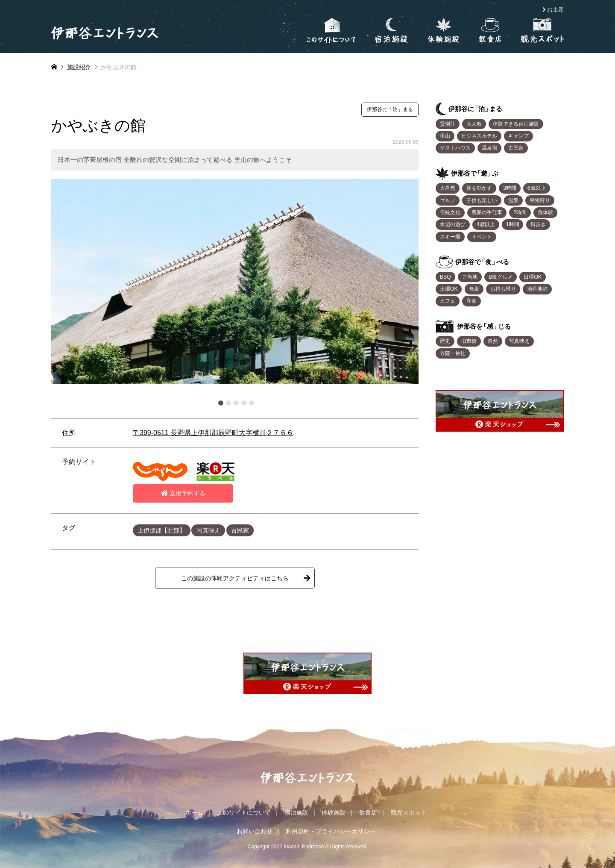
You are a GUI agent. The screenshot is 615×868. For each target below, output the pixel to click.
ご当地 (470, 277)
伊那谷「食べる (482, 262)
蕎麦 (474, 289)
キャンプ (518, 136)
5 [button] (252, 403)
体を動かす (479, 188)
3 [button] (236, 403)
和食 (471, 301)
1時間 (513, 224)
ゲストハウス (455, 148)
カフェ (448, 301)
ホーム (194, 812)
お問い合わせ (255, 831)
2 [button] (228, 403)
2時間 (520, 212)
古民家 (240, 530)
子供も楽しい (482, 200)
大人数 (474, 124)
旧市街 (469, 341)
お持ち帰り (503, 289)
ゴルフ (448, 200)
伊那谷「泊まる (475, 109)
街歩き (538, 224)
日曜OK (533, 277)
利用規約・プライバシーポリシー (331, 831)
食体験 (545, 212)
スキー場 (450, 237)
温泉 (513, 200)
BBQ (445, 277)
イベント (482, 237)
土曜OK (449, 289)
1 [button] (221, 403)
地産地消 (537, 289)
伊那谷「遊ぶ (475, 173)
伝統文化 (450, 212)
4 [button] (244, 403)
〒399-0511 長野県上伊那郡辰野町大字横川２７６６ (213, 433)
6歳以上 (537, 188)
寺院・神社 (453, 353)
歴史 (445, 341)
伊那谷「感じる (484, 326)
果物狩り (540, 200)
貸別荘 (448, 124)
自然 (493, 341)
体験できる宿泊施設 (516, 124)
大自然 (448, 188)
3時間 (510, 188)
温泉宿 (489, 148)
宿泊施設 (296, 812)
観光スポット (409, 812)
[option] (235, 282)
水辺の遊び (453, 224)
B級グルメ (501, 277)
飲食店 (368, 812)
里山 (445, 136)
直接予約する (183, 493)
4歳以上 (486, 224)
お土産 (555, 10)
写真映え (208, 530)
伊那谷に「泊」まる (390, 109)
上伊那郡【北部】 (161, 530)
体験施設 (334, 812)
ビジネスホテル (479, 136)
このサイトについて (244, 812)
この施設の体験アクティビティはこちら (235, 578)
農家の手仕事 (487, 212)
